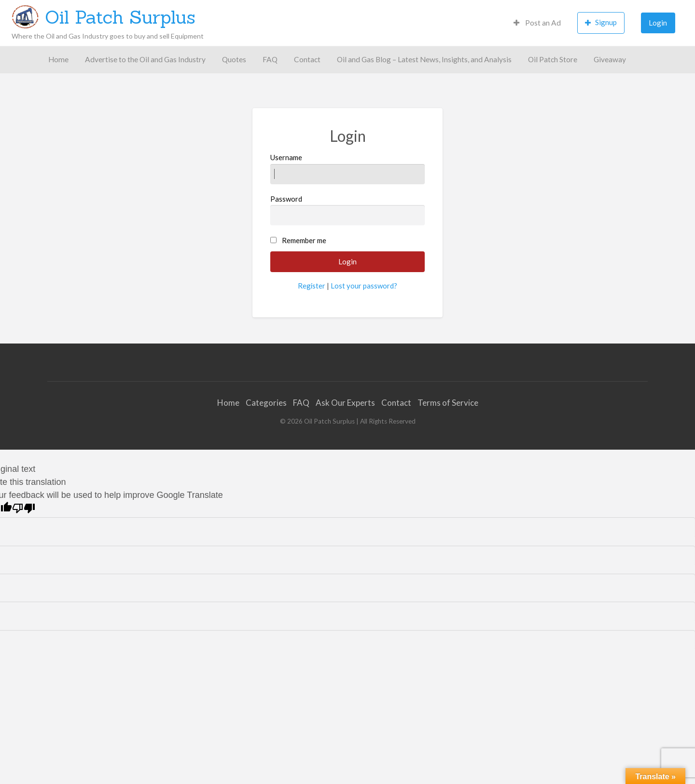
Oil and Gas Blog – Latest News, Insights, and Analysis (424, 59)
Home (58, 59)
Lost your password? (364, 286)
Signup (601, 22)
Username (348, 168)
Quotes (234, 59)
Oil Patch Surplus (120, 17)
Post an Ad (537, 23)
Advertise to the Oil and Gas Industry (145, 59)
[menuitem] (537, 23)
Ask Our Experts (345, 403)
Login (658, 23)
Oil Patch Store (553, 59)
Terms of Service (448, 403)
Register (312, 286)
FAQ (270, 59)
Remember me (304, 240)
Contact (307, 59)
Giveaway (610, 59)
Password (348, 210)
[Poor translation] (24, 508)
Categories (266, 403)
